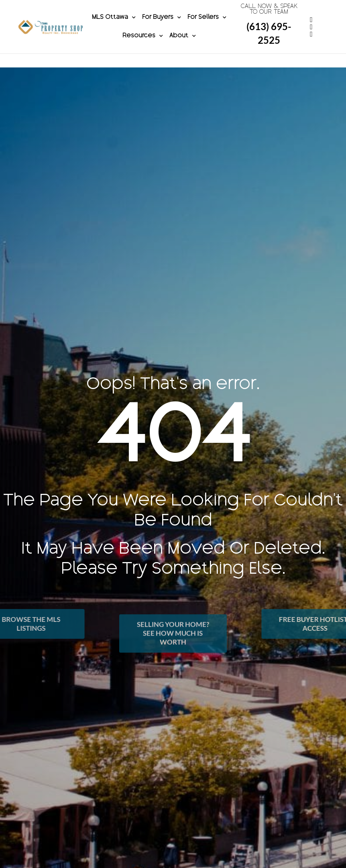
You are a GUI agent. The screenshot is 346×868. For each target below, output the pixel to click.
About (183, 43)
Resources (143, 43)
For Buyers (162, 24)
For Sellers (207, 24)
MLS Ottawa (114, 24)
